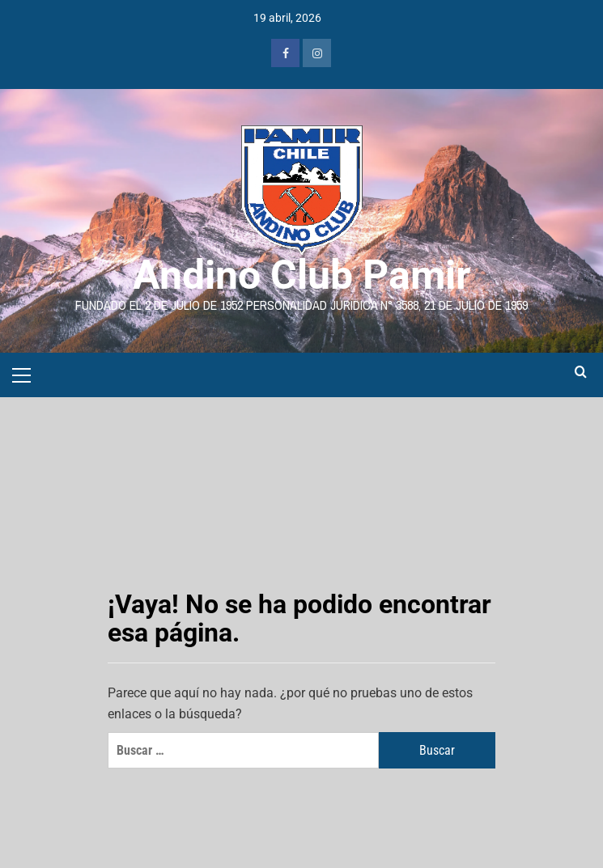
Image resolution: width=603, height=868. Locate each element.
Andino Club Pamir (301, 275)
